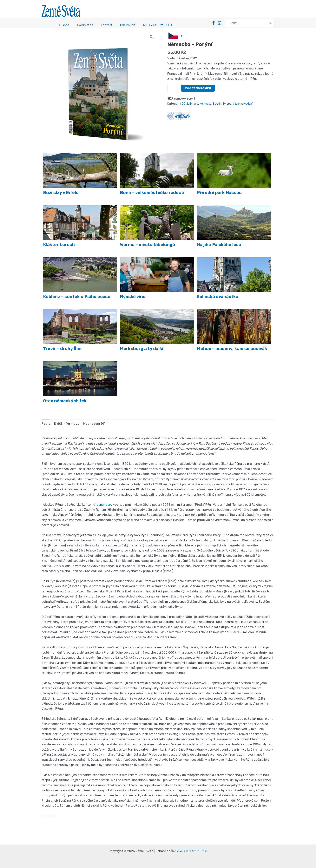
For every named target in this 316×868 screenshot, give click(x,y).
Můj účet (150, 26)
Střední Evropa (223, 104)
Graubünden (102, 505)
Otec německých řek (65, 401)
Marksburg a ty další (142, 349)
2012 (185, 104)
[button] (151, 38)
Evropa (194, 104)
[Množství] (173, 89)
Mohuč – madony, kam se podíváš (232, 349)
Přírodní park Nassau (219, 193)
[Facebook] (214, 23)
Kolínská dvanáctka (218, 297)
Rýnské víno (133, 297)
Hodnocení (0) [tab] (95, 424)
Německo (206, 104)
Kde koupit (128, 26)
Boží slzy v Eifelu (61, 193)
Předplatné (85, 26)
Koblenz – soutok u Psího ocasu (77, 297)
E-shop (64, 26)
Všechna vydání (244, 104)
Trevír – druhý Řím (62, 349)
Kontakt (107, 26)
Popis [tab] (46, 424)
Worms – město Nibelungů (148, 245)
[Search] (271, 23)
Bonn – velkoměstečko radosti (152, 193)
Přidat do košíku (198, 89)
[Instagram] (220, 23)
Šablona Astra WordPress (189, 851)
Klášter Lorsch (59, 245)
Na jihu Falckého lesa (219, 245)
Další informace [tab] (67, 424)
